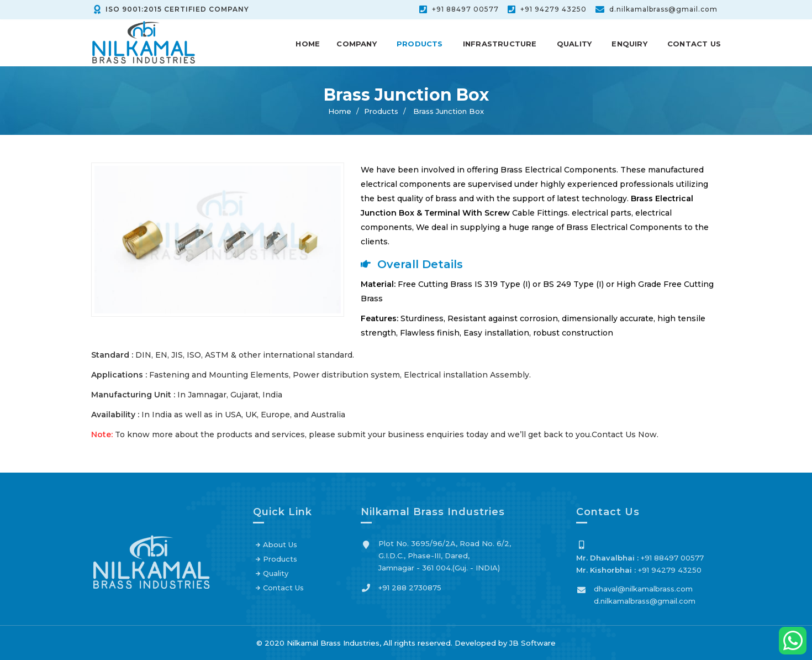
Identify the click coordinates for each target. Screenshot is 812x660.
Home (308, 44)
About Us (280, 548)
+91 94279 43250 (553, 9)
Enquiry (629, 44)
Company (356, 44)
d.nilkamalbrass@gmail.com (663, 9)
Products (420, 44)
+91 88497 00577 (465, 9)
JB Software (532, 643)
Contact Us (694, 44)
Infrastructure (500, 44)
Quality (574, 44)
